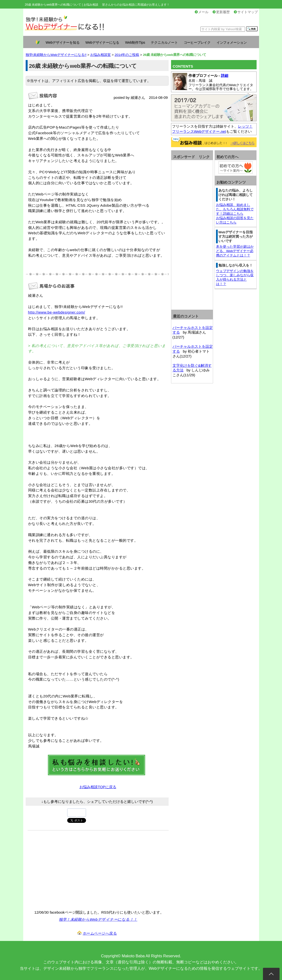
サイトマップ (246, 12)
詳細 (225, 76)
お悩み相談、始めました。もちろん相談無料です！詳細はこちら (235, 209)
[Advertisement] (69, 869)
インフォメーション (232, 42)
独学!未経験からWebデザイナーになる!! (56, 55)
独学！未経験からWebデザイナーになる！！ (98, 919)
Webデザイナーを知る (63, 42)
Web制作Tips (135, 42)
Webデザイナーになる (102, 42)
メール (202, 12)
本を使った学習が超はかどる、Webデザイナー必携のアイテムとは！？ (235, 251)
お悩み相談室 (100, 55)
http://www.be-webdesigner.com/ (57, 312)
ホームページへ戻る (100, 933)
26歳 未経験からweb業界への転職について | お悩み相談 (62, 5)
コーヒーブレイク (197, 42)
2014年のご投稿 (127, 55)
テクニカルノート (164, 42)
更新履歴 (221, 12)
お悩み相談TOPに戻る (98, 787)
